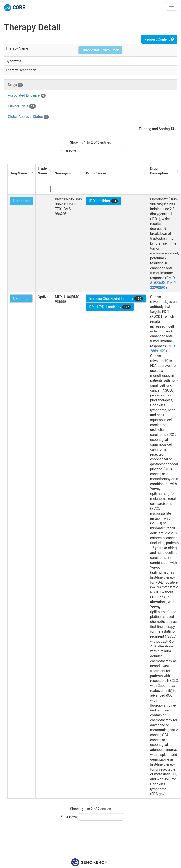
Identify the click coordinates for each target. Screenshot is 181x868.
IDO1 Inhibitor (103, 201)
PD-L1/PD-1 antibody (110, 307)
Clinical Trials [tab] (22, 106)
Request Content (159, 39)
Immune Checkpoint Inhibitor (116, 299)
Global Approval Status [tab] (28, 117)
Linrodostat (22, 201)
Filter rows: (69, 150)
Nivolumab (21, 299)
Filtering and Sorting (156, 129)
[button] (32, 173)
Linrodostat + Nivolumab (100, 50)
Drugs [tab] (15, 85)
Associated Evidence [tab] (27, 96)
